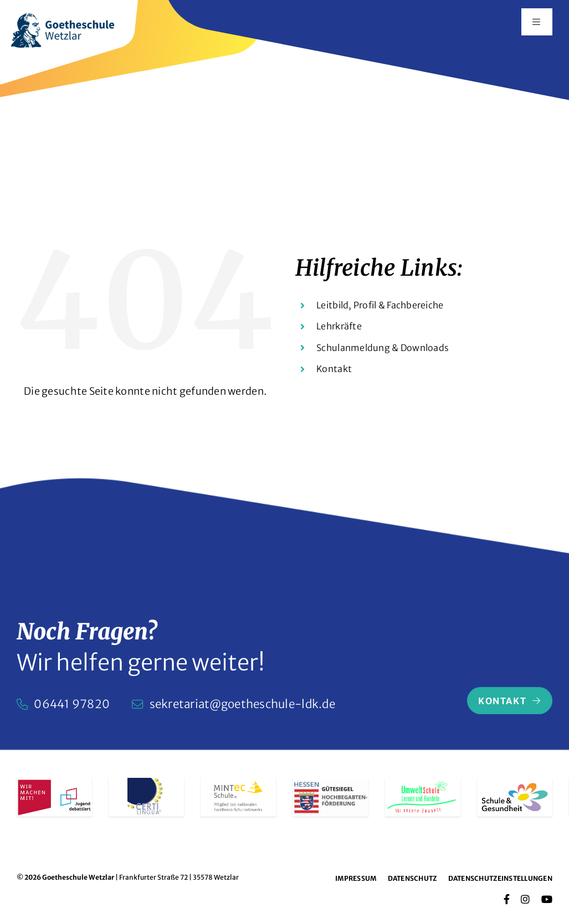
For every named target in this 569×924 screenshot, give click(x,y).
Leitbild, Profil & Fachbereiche (380, 305)
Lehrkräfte (339, 326)
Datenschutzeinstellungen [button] (500, 878)
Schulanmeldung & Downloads (383, 348)
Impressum (356, 878)
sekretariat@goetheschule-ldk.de (242, 704)
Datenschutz (412, 878)
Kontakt (334, 369)
